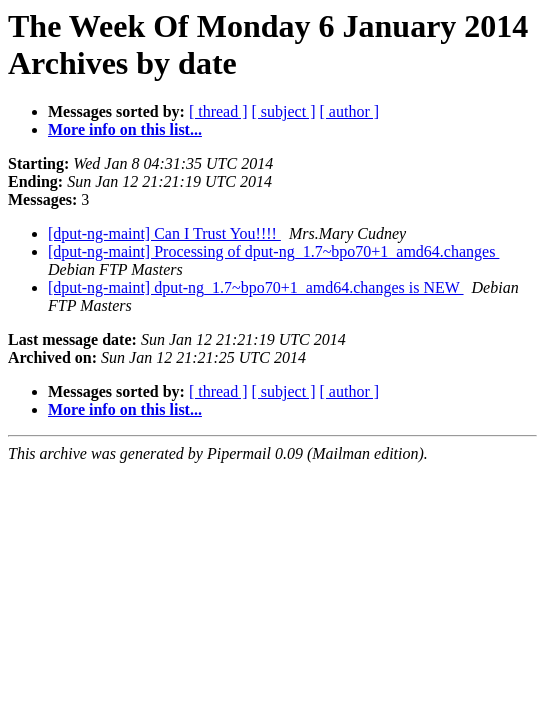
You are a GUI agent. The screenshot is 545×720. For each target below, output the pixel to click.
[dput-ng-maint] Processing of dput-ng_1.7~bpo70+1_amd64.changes (273, 251)
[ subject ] (284, 111)
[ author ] (350, 111)
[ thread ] (218, 111)
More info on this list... (125, 129)
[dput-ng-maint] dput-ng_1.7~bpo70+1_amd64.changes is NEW (256, 287)
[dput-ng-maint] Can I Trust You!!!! (164, 233)
